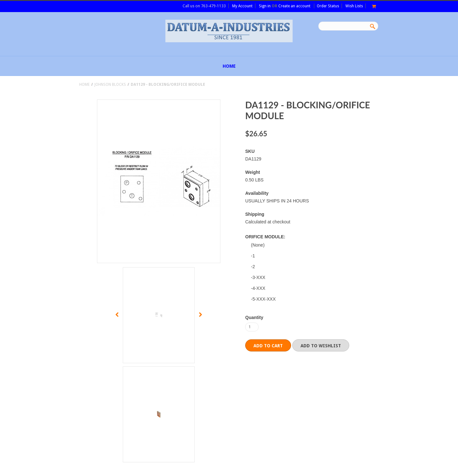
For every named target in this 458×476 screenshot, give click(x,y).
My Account (242, 6)
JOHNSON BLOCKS (110, 85)
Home (84, 85)
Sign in (265, 6)
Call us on (204, 6)
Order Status (328, 6)
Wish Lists (354, 6)
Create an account (294, 6)
